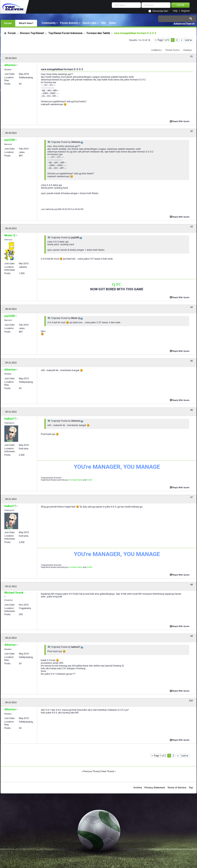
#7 (191, 497)
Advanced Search (184, 24)
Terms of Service (177, 788)
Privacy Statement (155, 788)
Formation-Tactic (76, 480)
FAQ (103, 23)
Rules (113, 23)
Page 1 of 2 (164, 40)
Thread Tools (172, 50)
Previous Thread (92, 771)
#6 (191, 410)
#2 (191, 131)
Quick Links (89, 23)
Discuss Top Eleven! (32, 33)
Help (175, 11)
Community (49, 23)
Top (191, 788)
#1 (191, 56)
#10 (191, 701)
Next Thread (108, 771)
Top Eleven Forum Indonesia (65, 33)
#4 (191, 307)
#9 (191, 636)
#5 (191, 361)
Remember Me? (160, 11)
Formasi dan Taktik (98, 33)
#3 (191, 227)
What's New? (26, 23)
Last (189, 40)
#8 (191, 585)
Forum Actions (69, 23)
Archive (138, 788)
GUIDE (89, 480)
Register (185, 11)
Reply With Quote (180, 121)
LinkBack (156, 50)
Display (187, 50)
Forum (8, 23)
